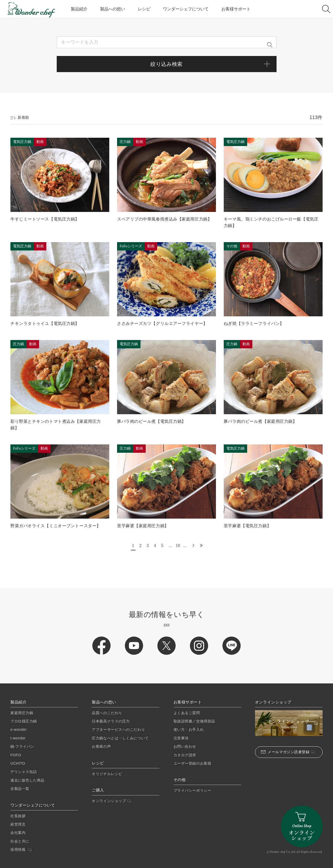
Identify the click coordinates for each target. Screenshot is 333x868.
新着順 (20, 117)
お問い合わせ (185, 746)
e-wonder (19, 729)
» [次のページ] (193, 545)
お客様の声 (101, 746)
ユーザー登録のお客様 (193, 763)
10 (178, 545)
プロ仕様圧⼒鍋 (24, 721)
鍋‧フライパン (22, 746)
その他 (180, 780)
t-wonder (18, 738)
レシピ (144, 9)
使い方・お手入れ (189, 729)
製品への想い (113, 9)
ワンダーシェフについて (186, 9)
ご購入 (98, 790)
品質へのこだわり (107, 713)
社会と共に (20, 841)
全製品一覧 (20, 789)
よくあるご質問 (187, 713)
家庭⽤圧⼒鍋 (22, 713)
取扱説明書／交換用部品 (194, 721)
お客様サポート (236, 9)
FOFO (16, 755)
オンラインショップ (111, 801)
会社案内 (18, 833)
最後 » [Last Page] (200, 545)
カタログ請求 (185, 755)
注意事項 (181, 738)
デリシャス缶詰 (24, 772)
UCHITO (18, 763)
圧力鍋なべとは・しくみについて (120, 738)
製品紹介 (79, 9)
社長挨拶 (18, 816)
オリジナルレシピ (107, 774)
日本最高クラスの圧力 (111, 721)
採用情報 (21, 850)
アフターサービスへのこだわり (118, 729)
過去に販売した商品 (27, 780)
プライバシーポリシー (193, 790)
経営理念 (18, 824)
